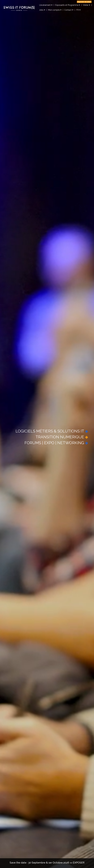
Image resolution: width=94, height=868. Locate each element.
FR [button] (78, 10)
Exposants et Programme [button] (68, 5)
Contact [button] (69, 10)
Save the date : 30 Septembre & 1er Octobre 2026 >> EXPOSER (47, 863)
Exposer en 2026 (84, 2)
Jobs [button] (42, 10)
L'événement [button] (46, 5)
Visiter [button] (86, 5)
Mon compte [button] (55, 10)
